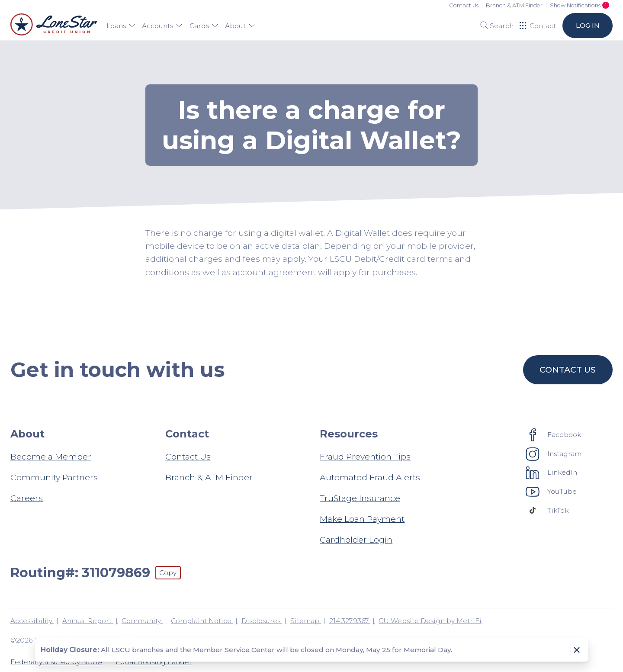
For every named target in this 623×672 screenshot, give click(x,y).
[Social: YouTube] (551, 491)
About (240, 26)
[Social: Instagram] (554, 453)
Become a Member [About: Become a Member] (51, 457)
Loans (121, 26)
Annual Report (88, 621)
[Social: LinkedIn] (552, 473)
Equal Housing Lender (154, 662)
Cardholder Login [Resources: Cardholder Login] (356, 540)
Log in (587, 25)
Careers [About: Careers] (27, 498)
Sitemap (306, 621)
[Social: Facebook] (554, 434)
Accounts (162, 26)
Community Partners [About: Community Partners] (54, 477)
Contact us (568, 370)
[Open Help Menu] (538, 26)
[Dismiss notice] (576, 650)
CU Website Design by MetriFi (430, 621)
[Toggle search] (494, 26)
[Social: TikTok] (547, 510)
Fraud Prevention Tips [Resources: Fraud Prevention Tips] (365, 457)
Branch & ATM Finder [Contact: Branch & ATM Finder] (209, 477)
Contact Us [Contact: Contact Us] (188, 457)
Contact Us (464, 5)
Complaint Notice (202, 621)
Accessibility (32, 621)
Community (142, 621)
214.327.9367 (350, 621)
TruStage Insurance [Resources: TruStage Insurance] (360, 498)
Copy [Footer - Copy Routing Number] (168, 573)
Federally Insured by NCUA (56, 662)
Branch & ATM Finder (514, 5)
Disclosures (262, 621)
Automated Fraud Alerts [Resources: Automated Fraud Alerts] (370, 477)
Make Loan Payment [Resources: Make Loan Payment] (362, 519)
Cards (204, 26)
